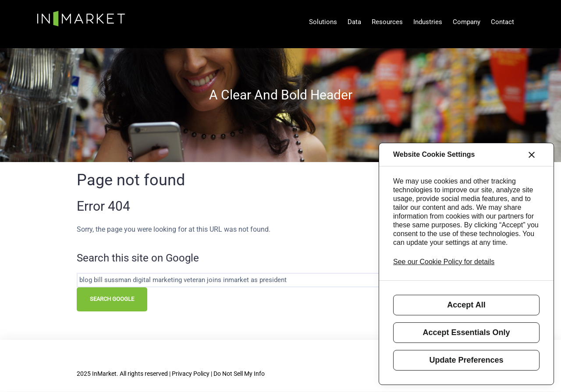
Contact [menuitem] (502, 22)
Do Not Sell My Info (239, 374)
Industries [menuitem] (428, 22)
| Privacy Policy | (191, 374)
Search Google (112, 299)
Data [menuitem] (354, 22)
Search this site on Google (138, 258)
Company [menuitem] (467, 22)
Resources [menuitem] (387, 22)
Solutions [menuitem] (323, 22)
